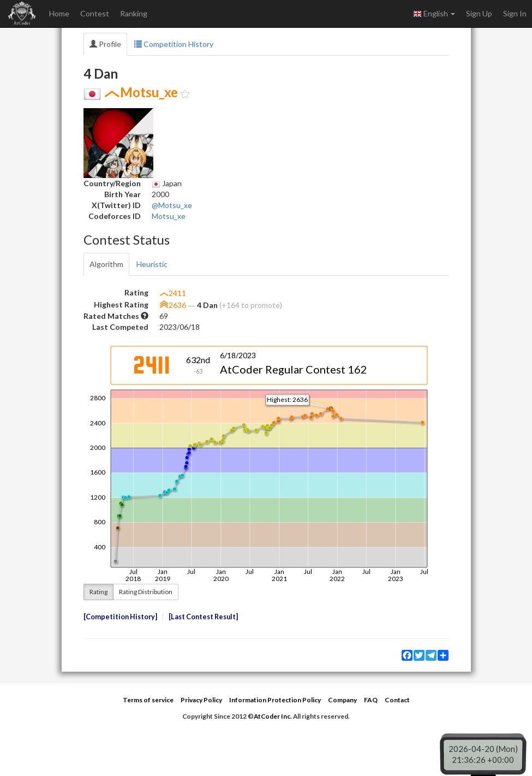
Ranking (134, 13)
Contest (95, 13)
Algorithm (106, 264)
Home (59, 13)
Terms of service (148, 700)
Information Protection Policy (275, 700)
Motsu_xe (169, 216)
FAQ (371, 700)
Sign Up (479, 13)
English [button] (434, 14)
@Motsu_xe (172, 205)
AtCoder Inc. (273, 716)
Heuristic (152, 264)
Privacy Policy (201, 700)
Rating (98, 592)
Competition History (174, 44)
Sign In (515, 13)
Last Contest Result (203, 617)
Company (342, 700)
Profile (105, 44)
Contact (397, 700)
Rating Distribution (146, 592)
